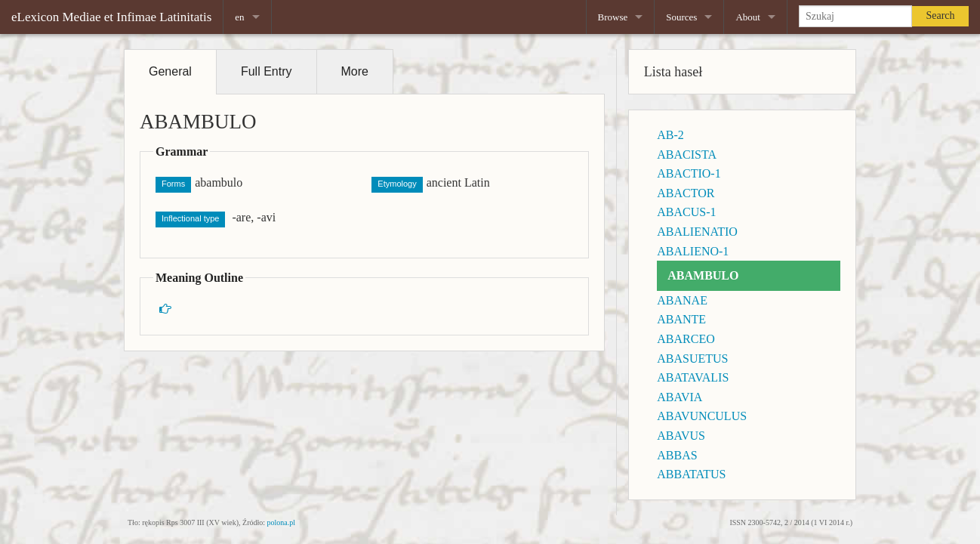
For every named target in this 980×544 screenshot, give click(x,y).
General (170, 71)
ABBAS (677, 455)
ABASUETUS (692, 359)
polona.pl (282, 522)
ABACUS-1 (686, 212)
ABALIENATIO (697, 232)
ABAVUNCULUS (702, 416)
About (748, 17)
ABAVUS (681, 436)
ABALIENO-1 (693, 251)
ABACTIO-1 (689, 173)
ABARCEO (686, 339)
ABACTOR (686, 193)
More (355, 71)
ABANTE (681, 319)
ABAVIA (680, 397)
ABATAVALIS (693, 377)
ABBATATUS (691, 474)
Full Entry (267, 71)
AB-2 (670, 135)
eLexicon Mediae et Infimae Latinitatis (111, 17)
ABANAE (682, 300)
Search (940, 15)
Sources (681, 17)
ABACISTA (687, 155)
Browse (613, 17)
